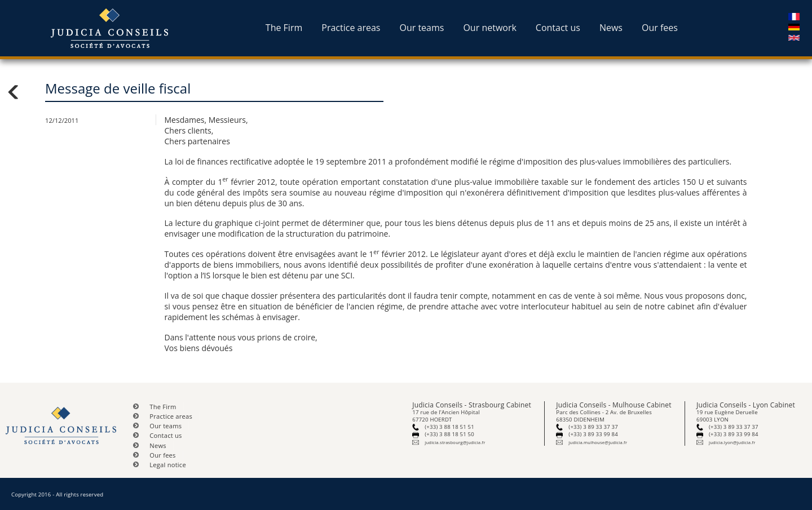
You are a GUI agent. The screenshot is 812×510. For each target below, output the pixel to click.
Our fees (660, 28)
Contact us (558, 28)
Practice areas (351, 28)
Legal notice (168, 465)
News (611, 28)
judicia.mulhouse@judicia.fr (598, 442)
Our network (489, 28)
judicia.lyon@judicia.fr (732, 442)
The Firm (284, 28)
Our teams (422, 28)
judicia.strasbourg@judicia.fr (455, 442)
